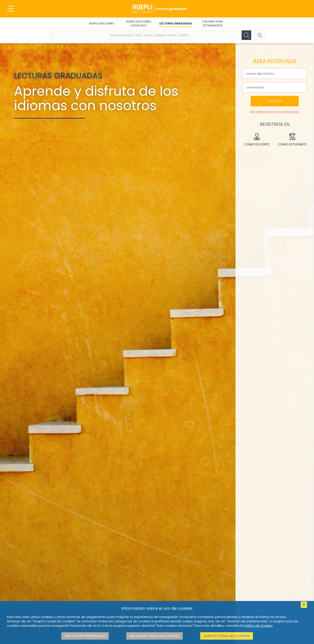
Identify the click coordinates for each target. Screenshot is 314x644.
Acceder (275, 101)
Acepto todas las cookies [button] (227, 636)
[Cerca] (246, 35)
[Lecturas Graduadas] (157, 9)
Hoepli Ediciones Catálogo (139, 23)
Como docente (257, 140)
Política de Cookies (258, 626)
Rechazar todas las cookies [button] (154, 636)
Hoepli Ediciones (102, 23)
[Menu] (11, 9)
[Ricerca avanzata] (259, 35)
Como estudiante (293, 140)
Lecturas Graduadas (176, 23)
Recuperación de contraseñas (275, 112)
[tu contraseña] (275, 87)
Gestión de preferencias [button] (85, 636)
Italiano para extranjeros (213, 23)
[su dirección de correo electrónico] (275, 74)
